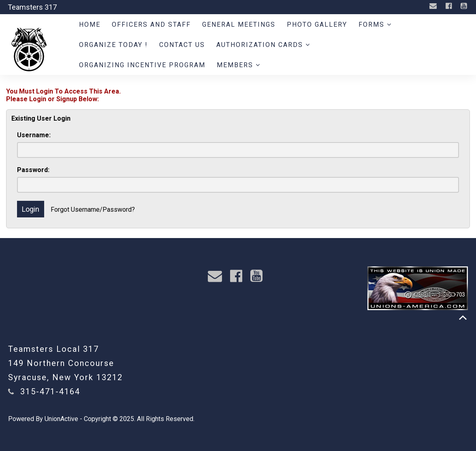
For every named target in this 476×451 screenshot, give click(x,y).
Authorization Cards (263, 45)
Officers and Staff (151, 24)
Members (239, 65)
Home (90, 24)
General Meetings (239, 24)
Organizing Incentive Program (142, 65)
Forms (375, 24)
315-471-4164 (50, 391)
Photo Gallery (317, 24)
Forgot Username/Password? (93, 210)
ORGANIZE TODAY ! (113, 45)
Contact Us (182, 45)
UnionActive (61, 419)
